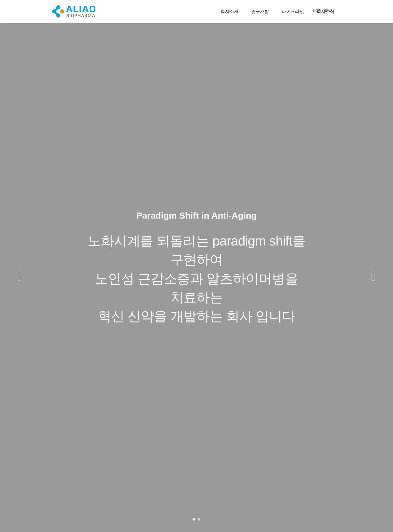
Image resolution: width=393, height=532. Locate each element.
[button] (20, 277)
